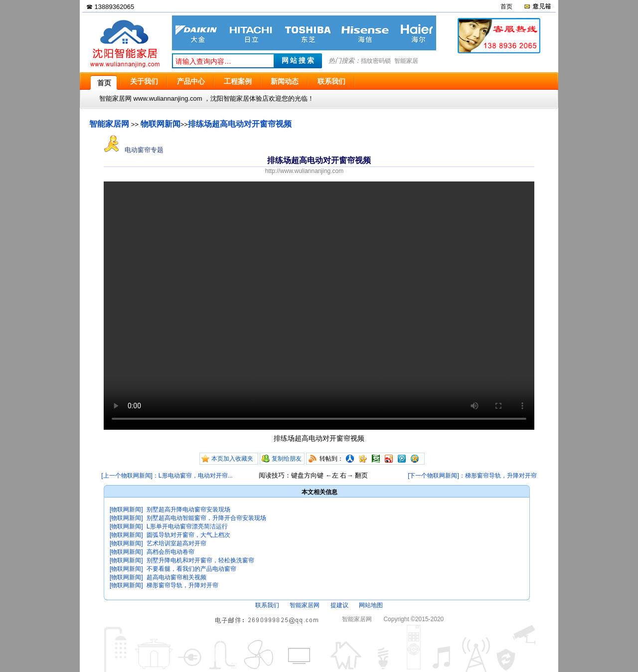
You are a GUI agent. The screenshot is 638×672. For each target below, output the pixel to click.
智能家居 (406, 61)
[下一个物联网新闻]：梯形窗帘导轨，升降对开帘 (472, 476)
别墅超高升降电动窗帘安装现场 (188, 509)
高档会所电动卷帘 (170, 552)
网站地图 (371, 605)
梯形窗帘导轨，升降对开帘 (182, 585)
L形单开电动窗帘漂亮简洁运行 (187, 526)
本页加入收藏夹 (232, 459)
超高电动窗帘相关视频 (176, 577)
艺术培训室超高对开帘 (176, 543)
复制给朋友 (287, 459)
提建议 (339, 605)
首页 (506, 6)
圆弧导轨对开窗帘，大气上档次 (188, 535)
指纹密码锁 (376, 61)
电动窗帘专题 (134, 150)
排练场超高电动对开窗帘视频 (240, 124)
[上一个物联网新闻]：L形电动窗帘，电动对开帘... (167, 476)
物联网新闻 (160, 124)
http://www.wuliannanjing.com (304, 171)
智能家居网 (109, 124)
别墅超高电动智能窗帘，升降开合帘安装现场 (206, 518)
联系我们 (267, 605)
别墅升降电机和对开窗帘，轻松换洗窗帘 (200, 560)
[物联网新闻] (126, 509)
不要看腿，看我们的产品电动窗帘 (191, 569)
